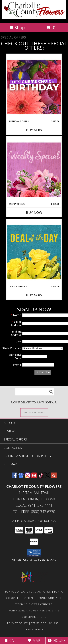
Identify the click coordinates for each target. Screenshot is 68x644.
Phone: (17, 365)
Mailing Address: (16, 333)
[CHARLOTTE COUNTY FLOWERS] (34, 18)
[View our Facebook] (15, 477)
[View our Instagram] (28, 477)
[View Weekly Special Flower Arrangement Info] (34, 169)
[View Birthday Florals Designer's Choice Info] (34, 87)
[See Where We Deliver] (34, 412)
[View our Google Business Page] (21, 477)
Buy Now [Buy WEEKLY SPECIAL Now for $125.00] (34, 213)
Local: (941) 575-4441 (34, 505)
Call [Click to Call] (11, 640)
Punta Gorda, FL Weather (27, 611)
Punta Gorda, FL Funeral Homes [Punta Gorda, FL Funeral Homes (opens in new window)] (28, 592)
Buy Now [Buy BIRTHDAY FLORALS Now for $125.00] (34, 130)
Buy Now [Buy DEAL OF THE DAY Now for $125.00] (34, 295)
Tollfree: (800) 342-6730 (34, 512)
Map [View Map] (34, 640)
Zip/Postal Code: (15, 356)
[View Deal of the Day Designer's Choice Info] (34, 252)
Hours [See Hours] (57, 640)
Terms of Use (34, 629)
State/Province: (12, 348)
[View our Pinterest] (34, 477)
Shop (17, 27)
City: (19, 341)
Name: (16, 315)
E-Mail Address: (16, 323)
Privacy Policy (18, 623)
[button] (34, 553)
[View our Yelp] (54, 477)
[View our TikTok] (41, 477)
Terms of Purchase (45, 623)
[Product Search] (35, 392)
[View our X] (47, 477)
